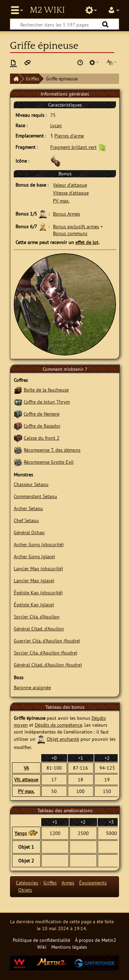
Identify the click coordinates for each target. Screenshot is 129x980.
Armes (68, 883)
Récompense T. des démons (52, 450)
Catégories (27, 883)
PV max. (61, 201)
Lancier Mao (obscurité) (38, 568)
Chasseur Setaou (31, 484)
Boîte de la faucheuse (46, 390)
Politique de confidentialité (41, 940)
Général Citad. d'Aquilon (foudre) (48, 665)
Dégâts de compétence (58, 725)
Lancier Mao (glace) (34, 580)
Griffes (33, 79)
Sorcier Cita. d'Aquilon (37, 616)
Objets (25, 890)
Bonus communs (70, 233)
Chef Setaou (26, 520)
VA (26, 768)
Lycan (56, 125)
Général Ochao (29, 532)
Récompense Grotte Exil (49, 462)
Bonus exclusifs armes (76, 226)
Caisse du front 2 (42, 438)
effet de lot (87, 242)
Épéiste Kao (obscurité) (38, 592)
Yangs (21, 833)
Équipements (93, 883)
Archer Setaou (28, 508)
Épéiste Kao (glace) (34, 604)
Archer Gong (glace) (34, 556)
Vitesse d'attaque (71, 193)
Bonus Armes (67, 214)
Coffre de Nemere (42, 414)
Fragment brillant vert (73, 147)
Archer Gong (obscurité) (39, 544)
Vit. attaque (26, 779)
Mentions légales (69, 947)
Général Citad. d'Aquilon (39, 629)
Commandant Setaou (35, 496)
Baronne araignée (32, 687)
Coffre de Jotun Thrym (47, 402)
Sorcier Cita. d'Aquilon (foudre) (46, 653)
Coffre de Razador (42, 426)
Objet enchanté (63, 739)
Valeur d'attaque (70, 185)
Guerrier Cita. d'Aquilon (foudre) (47, 641)
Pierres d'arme (69, 136)
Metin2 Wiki (47, 10)
